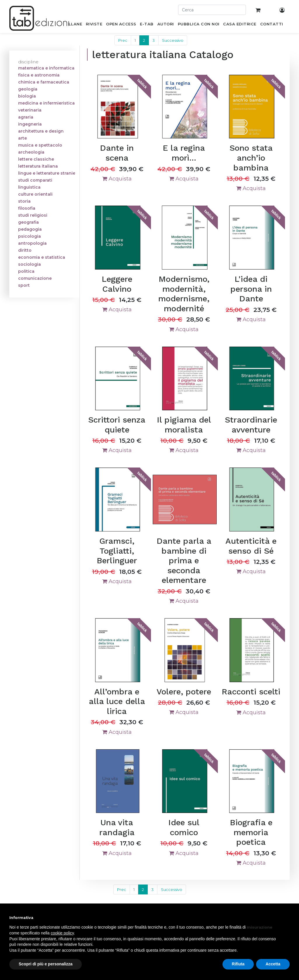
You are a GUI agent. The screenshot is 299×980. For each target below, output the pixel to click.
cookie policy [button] (62, 933)
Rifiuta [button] (238, 964)
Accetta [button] (273, 964)
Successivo (173, 40)
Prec (123, 40)
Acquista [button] (117, 179)
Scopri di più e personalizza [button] (46, 964)
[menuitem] (72, 25)
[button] (287, 918)
